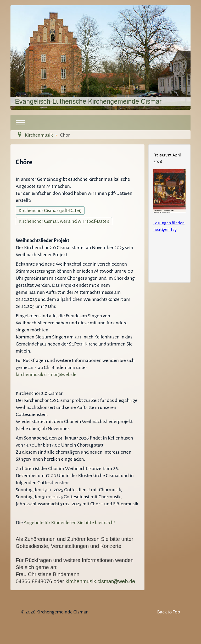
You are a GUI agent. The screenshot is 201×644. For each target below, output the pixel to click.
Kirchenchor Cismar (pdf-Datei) (50, 210)
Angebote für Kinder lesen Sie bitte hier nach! (69, 523)
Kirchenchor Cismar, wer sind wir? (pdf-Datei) (64, 221)
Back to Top (169, 612)
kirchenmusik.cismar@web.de (46, 374)
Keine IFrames (169, 213)
